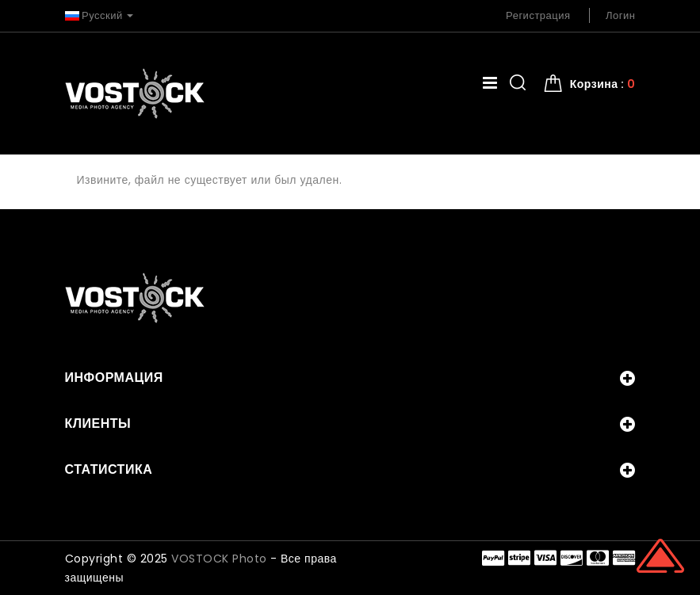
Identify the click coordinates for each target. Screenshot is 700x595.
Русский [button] (99, 15)
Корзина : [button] (603, 84)
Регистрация (538, 15)
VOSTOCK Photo (219, 559)
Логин (620, 15)
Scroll (660, 555)
